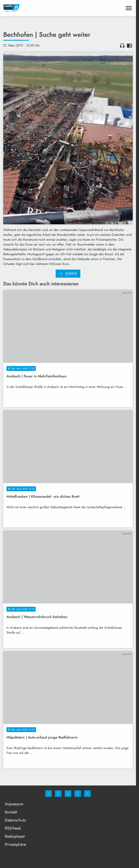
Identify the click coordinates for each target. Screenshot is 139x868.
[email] (87, 794)
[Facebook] (49, 794)
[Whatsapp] (68, 794)
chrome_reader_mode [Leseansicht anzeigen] (129, 46)
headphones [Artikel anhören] (122, 46)
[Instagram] (58, 794)
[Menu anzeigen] (129, 8)
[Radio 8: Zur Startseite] (36, 8)
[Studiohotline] (78, 794)
